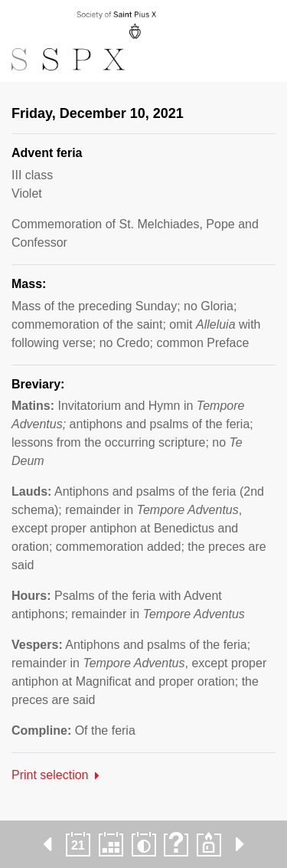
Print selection (50, 775)
